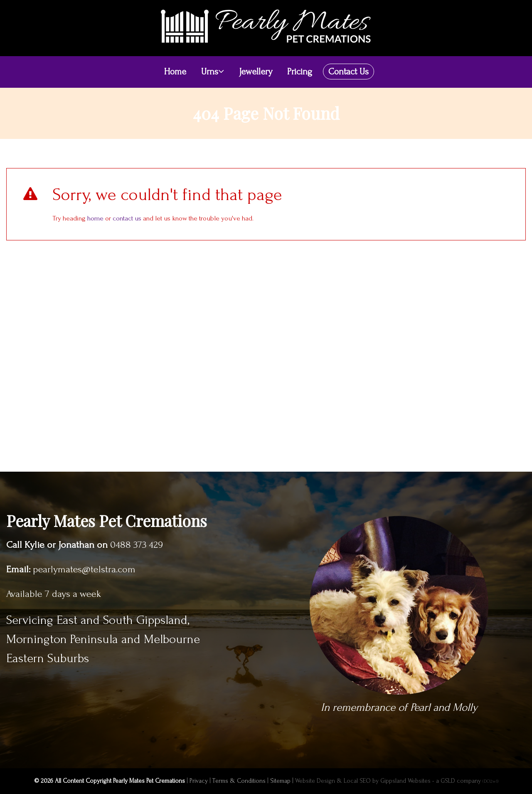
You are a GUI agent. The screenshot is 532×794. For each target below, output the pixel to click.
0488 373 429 (137, 545)
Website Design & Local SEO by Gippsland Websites (363, 781)
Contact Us (349, 72)
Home (175, 72)
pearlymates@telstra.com (84, 569)
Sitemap (280, 781)
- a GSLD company (465, 781)
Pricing (300, 72)
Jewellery (256, 72)
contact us (127, 218)
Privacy (199, 781)
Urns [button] (213, 72)
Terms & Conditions (239, 781)
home (95, 218)
